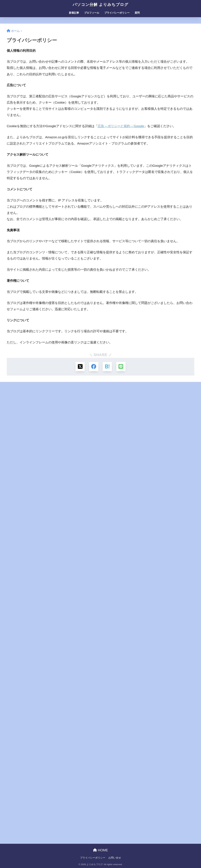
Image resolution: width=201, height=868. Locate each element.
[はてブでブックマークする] (107, 367)
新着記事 (74, 13)
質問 (137, 13)
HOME (100, 850)
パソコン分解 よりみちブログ (100, 5)
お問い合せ (115, 858)
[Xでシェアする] (80, 367)
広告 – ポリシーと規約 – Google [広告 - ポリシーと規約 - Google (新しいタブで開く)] (121, 126)
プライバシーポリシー (117, 13)
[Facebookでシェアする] (94, 367)
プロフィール (92, 13)
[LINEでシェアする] (121, 367)
